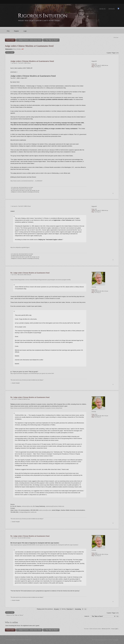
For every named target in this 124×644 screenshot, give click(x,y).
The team (86, 629)
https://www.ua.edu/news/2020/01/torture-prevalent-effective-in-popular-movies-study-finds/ (36, 408)
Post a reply (10, 52)
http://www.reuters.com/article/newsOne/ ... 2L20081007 (26, 181)
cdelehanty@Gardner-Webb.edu (55, 506)
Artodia (116, 640)
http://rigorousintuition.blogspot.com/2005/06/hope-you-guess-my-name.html (32, 373)
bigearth (15, 63)
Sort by (68, 609)
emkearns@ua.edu (27, 506)
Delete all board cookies (95, 629)
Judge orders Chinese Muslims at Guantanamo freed (29, 46)
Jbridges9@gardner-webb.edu (28, 512)
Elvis (15, 49)
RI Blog (103, 9)
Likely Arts (101, 640)
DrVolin (19, 49)
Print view (116, 37)
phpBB (13, 640)
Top (113, 193)
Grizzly (15, 275)
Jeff (22, 49)
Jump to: (87, 616)
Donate (112, 9)
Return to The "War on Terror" (15, 615)
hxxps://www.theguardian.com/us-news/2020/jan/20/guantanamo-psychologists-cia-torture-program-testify (41, 280)
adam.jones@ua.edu (45, 510)
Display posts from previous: (49, 609)
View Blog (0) (98, 67)
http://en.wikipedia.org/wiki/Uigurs (20, 247)
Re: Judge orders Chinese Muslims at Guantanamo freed (30, 273)
